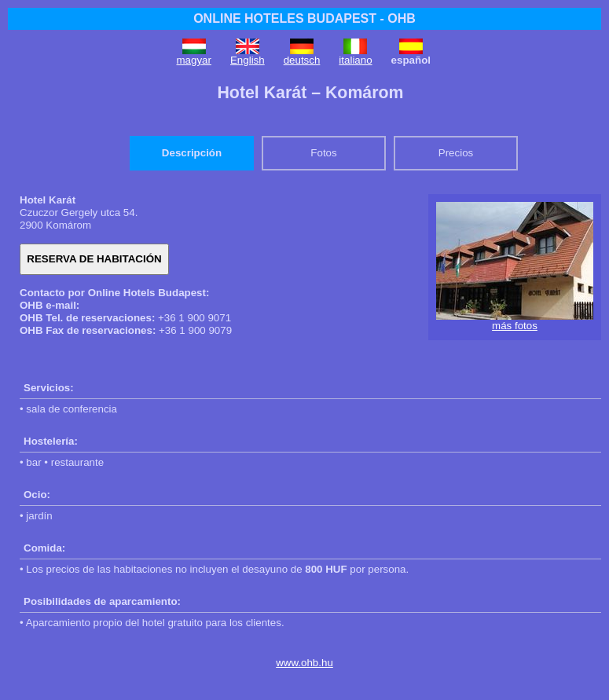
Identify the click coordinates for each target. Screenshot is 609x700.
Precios (456, 153)
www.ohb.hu (304, 663)
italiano (355, 60)
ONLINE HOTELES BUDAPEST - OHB (304, 18)
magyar (194, 60)
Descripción (192, 153)
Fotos (323, 153)
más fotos (515, 326)
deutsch (302, 60)
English (248, 60)
